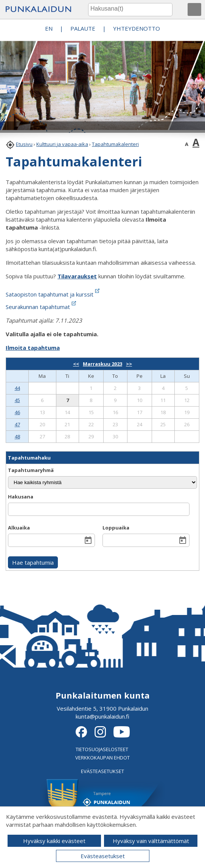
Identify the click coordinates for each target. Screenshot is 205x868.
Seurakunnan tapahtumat (42, 307)
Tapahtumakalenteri (115, 144)
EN (49, 28)
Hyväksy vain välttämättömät (151, 841)
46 (17, 412)
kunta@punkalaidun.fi (102, 716)
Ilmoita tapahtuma (33, 348)
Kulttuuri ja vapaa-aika (62, 144)
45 (17, 400)
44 (17, 388)
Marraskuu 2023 (102, 364)
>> (129, 364)
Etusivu (24, 144)
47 (17, 424)
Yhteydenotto (137, 28)
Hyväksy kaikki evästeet (54, 841)
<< (76, 364)
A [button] (187, 144)
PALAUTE (83, 28)
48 (17, 436)
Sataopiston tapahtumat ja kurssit (53, 294)
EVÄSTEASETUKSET (102, 771)
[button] (194, 9)
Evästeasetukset (103, 856)
